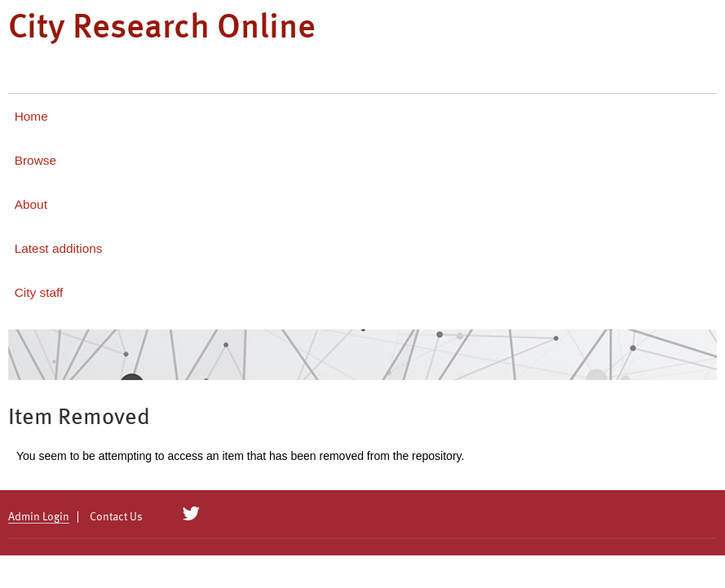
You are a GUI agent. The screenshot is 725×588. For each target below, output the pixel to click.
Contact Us (116, 517)
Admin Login (39, 517)
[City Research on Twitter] (191, 514)
